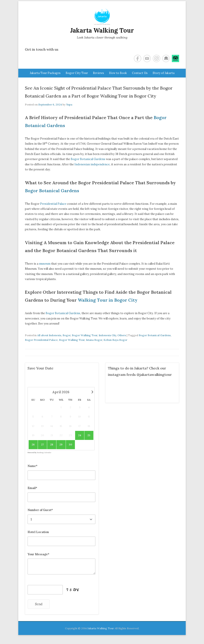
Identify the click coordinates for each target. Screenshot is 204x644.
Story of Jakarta (164, 73)
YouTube (147, 58)
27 (43, 444)
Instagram (157, 58)
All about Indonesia (49, 335)
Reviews (98, 73)
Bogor (67, 335)
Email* (32, 488)
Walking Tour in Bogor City (108, 300)
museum (45, 264)
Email (166, 58)
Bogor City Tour (77, 73)
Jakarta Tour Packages (45, 73)
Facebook (138, 58)
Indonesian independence (92, 164)
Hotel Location (38, 532)
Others (122, 335)
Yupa (69, 104)
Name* (32, 466)
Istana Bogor (94, 340)
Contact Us (140, 73)
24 (80, 435)
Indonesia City (107, 335)
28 (52, 444)
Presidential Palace (53, 204)
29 (61, 444)
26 (33, 444)
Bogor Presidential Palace (41, 340)
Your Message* (38, 554)
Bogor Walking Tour (85, 335)
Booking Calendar (44, 453)
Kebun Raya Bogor (115, 340)
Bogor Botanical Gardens (88, 159)
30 (70, 444)
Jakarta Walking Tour (102, 30)
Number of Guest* (40, 510)
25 (89, 435)
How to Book (118, 73)
